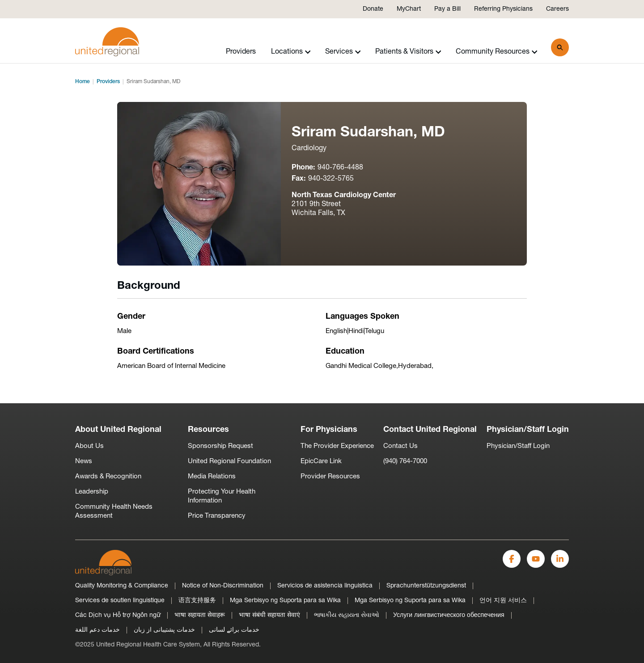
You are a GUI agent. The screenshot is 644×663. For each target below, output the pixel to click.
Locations (291, 52)
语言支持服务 (197, 601)
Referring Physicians (503, 9)
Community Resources (497, 52)
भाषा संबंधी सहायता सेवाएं (269, 615)
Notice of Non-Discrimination (223, 586)
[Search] (560, 47)
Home (83, 82)
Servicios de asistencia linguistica (325, 586)
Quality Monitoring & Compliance (122, 586)
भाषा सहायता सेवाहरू (200, 615)
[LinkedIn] (560, 559)
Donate (373, 9)
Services (343, 52)
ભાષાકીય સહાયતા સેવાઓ (347, 615)
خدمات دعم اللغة (97, 630)
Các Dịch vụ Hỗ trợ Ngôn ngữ (118, 615)
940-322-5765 (331, 179)
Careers (557, 9)
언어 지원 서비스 (503, 601)
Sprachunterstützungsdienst (426, 586)
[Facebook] (512, 559)
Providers (241, 52)
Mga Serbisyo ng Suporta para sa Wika (285, 601)
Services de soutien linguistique (120, 601)
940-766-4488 (340, 168)
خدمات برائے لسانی (234, 630)
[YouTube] (536, 559)
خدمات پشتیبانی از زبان (164, 630)
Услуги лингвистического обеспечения (449, 615)
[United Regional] (103, 563)
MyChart (409, 9)
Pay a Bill (447, 9)
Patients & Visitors (408, 52)
